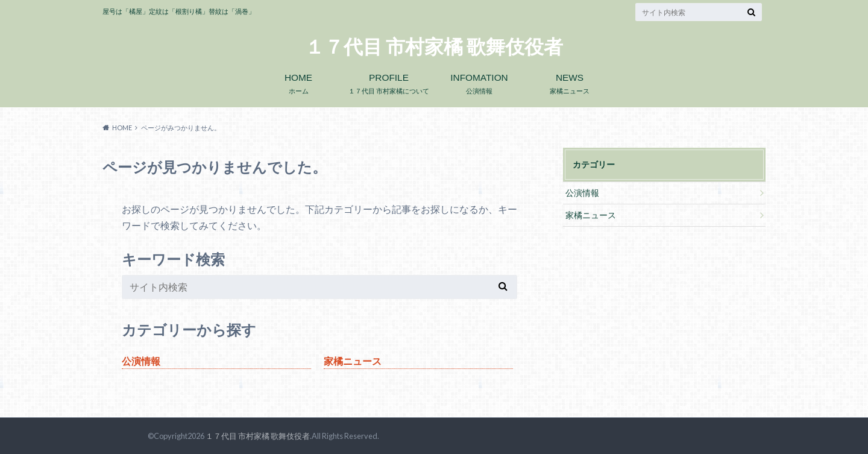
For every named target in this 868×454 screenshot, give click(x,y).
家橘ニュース (570, 81)
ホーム (298, 81)
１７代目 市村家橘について (389, 81)
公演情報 (479, 81)
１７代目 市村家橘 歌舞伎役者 (434, 47)
